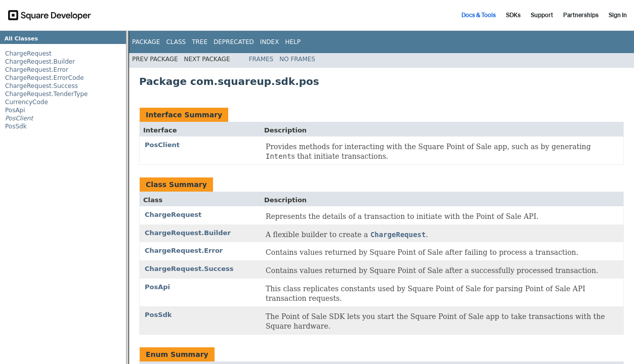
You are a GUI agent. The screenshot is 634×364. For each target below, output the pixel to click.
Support (542, 15)
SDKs (513, 15)
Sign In (618, 15)
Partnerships (581, 15)
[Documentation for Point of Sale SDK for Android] (317, 197)
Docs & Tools (479, 15)
